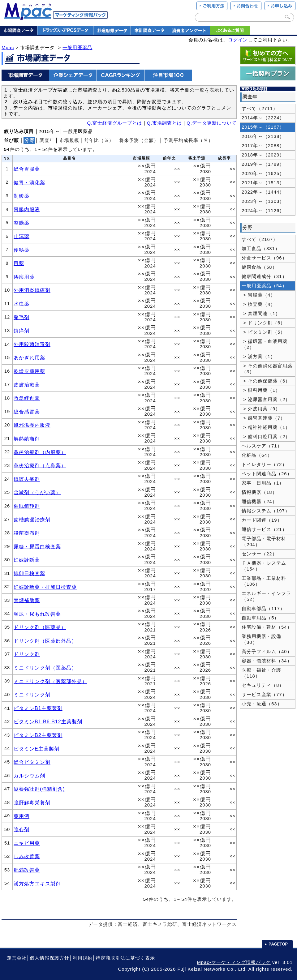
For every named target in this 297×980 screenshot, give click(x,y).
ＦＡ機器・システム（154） (264, 566)
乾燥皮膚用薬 (29, 371)
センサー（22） (259, 554)
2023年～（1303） (263, 201)
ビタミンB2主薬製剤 (38, 735)
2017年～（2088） (263, 146)
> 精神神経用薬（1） (266, 427)
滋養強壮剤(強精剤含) (39, 789)
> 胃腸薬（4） (258, 295)
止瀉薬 (22, 236)
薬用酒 (22, 816)
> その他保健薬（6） (266, 381)
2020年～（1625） (263, 173)
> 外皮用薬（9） (261, 409)
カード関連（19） (262, 520)
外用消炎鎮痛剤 (32, 290)
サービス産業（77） (264, 695)
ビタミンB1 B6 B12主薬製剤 (48, 721)
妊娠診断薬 (27, 560)
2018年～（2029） (263, 155)
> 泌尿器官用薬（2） (266, 400)
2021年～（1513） (263, 183)
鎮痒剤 (22, 331)
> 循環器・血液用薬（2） (265, 344)
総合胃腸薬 (27, 169)
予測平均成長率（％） (188, 140)
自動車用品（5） (260, 618)
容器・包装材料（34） (267, 661)
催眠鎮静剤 (27, 506)
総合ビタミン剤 (32, 762)
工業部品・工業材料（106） (264, 581)
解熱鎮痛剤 (27, 439)
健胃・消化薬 (29, 182)
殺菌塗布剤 (27, 533)
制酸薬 (22, 196)
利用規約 (83, 958)
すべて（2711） (260, 109)
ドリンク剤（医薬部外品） (45, 641)
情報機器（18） (259, 492)
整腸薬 (22, 223)
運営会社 (17, 958)
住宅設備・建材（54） (267, 627)
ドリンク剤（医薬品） (40, 627)
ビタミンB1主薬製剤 (38, 708)
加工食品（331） (261, 249)
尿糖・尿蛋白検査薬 (37, 546)
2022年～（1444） (263, 192)
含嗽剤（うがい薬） (37, 492)
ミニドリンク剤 (32, 695)
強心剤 (22, 829)
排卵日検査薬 (29, 573)
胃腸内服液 (27, 209)
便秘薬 (22, 250)
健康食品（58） (259, 267)
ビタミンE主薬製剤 (37, 749)
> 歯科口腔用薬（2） (266, 437)
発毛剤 (22, 317)
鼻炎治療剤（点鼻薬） (40, 465)
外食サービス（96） (264, 258)
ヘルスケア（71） (262, 446)
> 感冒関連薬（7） (263, 418)
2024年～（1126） (263, 211)
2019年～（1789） (263, 164)
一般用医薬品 (77, 48)
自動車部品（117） (263, 609)
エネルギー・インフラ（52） (266, 596)
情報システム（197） (266, 511)
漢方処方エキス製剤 (37, 884)
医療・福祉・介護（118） (261, 673)
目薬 (19, 263)
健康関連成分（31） (264, 276)
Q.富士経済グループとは (115, 123)
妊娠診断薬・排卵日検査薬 (45, 587)
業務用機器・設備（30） (261, 639)
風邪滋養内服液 (32, 425)
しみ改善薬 (27, 856)
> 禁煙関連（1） (261, 314)
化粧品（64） (257, 455)
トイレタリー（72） (264, 464)
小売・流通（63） (262, 704)
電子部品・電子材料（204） (264, 542)
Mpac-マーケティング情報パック (234, 962)
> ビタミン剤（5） (263, 332)
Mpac (8, 48)
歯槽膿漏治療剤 (32, 520)
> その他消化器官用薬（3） (267, 369)
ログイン (238, 40)
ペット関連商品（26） (267, 474)
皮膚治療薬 (27, 385)
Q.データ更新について (212, 123)
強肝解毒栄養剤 (32, 802)
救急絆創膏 (27, 398)
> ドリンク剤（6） (263, 323)
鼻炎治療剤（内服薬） (40, 452)
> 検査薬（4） (258, 304)
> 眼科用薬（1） (261, 390)
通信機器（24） (259, 502)
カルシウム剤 (29, 776)
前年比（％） (99, 140)
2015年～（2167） (263, 127)
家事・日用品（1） (263, 483)
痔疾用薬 (24, 277)
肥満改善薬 (27, 870)
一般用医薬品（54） (264, 286)
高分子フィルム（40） (267, 652)
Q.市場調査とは (164, 123)
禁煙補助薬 (27, 600)
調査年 (47, 140)
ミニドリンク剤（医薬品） (45, 668)
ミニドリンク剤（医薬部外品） (50, 681)
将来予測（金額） (139, 140)
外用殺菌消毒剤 (32, 344)
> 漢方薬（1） (258, 357)
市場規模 (69, 140)
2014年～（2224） (263, 118)
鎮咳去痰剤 (27, 479)
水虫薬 (22, 304)
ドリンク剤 (27, 654)
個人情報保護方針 (49, 958)
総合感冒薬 (27, 412)
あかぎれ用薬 (29, 357)
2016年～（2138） (263, 136)
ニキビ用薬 (27, 843)
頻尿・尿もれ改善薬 (37, 614)
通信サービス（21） (264, 529)
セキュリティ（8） (263, 685)
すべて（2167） (260, 239)
